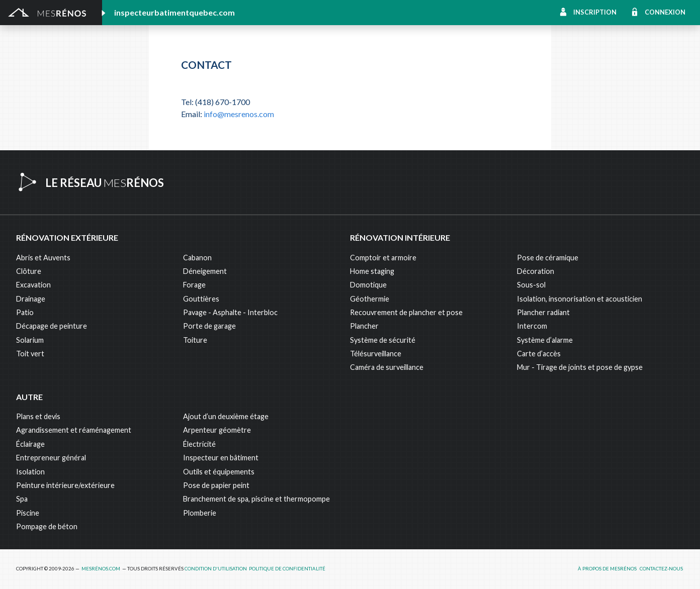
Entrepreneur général (51, 458)
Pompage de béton (47, 526)
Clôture (29, 271)
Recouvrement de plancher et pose (406, 312)
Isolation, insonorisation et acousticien (580, 299)
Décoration (536, 271)
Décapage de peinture (52, 326)
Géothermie (370, 299)
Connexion (665, 12)
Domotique (368, 285)
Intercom (532, 326)
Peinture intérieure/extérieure (65, 485)
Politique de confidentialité (287, 569)
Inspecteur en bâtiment (221, 458)
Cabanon (197, 258)
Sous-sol (531, 285)
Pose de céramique (548, 258)
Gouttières (201, 299)
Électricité (199, 444)
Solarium (30, 340)
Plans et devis (38, 416)
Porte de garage (209, 326)
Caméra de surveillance (387, 367)
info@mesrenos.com (239, 114)
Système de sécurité (383, 340)
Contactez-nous (661, 569)
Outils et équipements (219, 472)
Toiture (195, 340)
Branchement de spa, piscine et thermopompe (256, 499)
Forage (194, 285)
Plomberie (200, 513)
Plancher (364, 326)
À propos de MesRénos (607, 569)
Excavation (33, 285)
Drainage (31, 299)
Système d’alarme (545, 340)
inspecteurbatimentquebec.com (174, 12)
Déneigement (205, 271)
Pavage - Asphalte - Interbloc (230, 312)
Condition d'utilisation (216, 569)
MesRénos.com (101, 569)
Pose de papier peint (216, 485)
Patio (25, 312)
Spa (22, 499)
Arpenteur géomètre (217, 430)
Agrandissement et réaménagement (74, 430)
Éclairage (30, 444)
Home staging (372, 271)
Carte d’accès (539, 354)
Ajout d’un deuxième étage (226, 416)
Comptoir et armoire (383, 258)
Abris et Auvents (43, 258)
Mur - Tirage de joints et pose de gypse (580, 367)
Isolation (30, 472)
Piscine (28, 513)
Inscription (595, 12)
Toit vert (30, 354)
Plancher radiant (543, 312)
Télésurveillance (376, 354)
